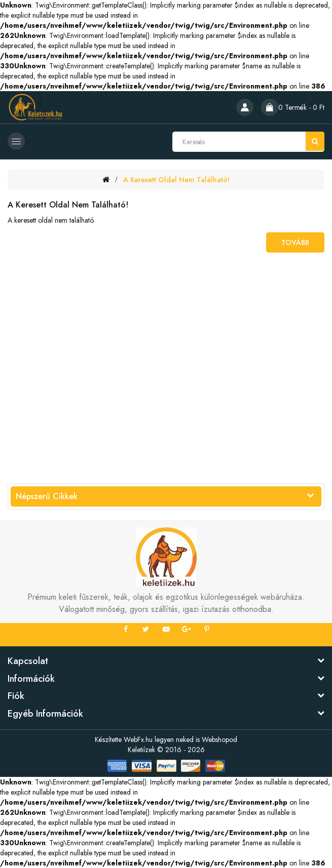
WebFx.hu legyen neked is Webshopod (180, 739)
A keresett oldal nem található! (176, 180)
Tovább (295, 242)
